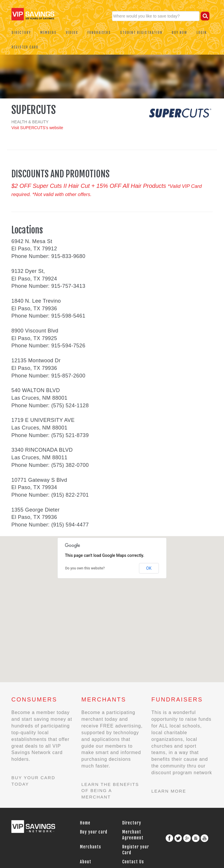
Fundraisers (99, 33)
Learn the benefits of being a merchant (110, 791)
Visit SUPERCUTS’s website (37, 128)
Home (85, 823)
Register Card (25, 47)
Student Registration (141, 33)
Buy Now (180, 33)
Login (202, 33)
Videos (72, 33)
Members (48, 33)
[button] (60, 579)
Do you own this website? (85, 568)
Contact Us (133, 862)
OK (149, 568)
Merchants (104, 699)
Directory (21, 33)
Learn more (169, 791)
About (86, 862)
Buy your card (94, 832)
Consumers (34, 699)
